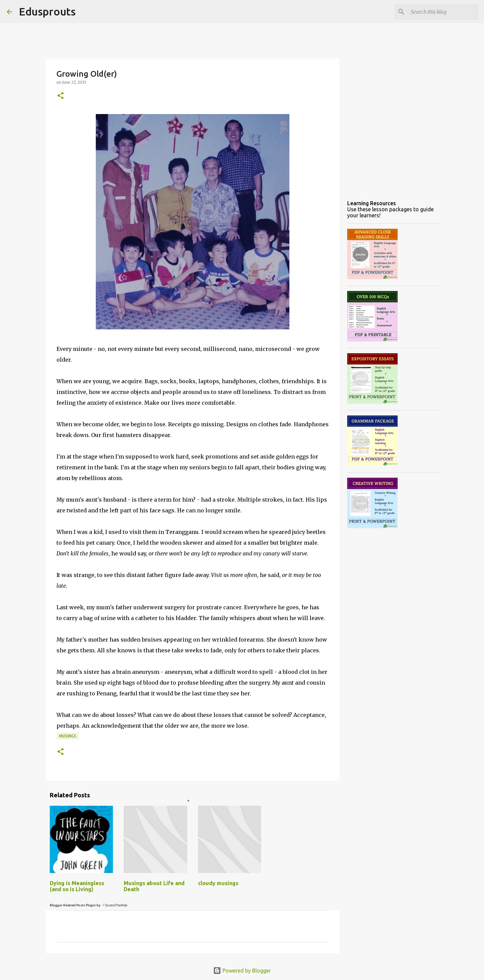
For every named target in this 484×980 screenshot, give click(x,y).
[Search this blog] (443, 12)
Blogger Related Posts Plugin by (89, 905)
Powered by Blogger (242, 971)
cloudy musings (218, 883)
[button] (61, 96)
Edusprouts (47, 11)
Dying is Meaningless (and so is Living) (77, 886)
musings (68, 736)
